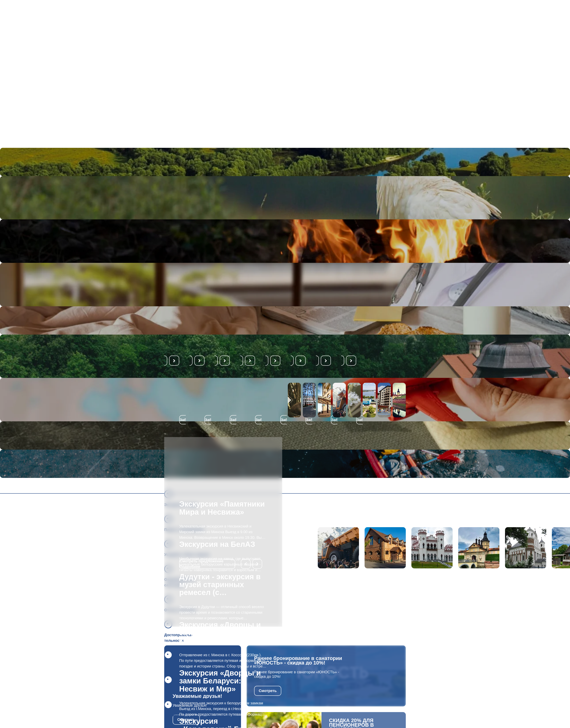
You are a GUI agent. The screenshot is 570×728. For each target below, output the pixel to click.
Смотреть (268, 691)
